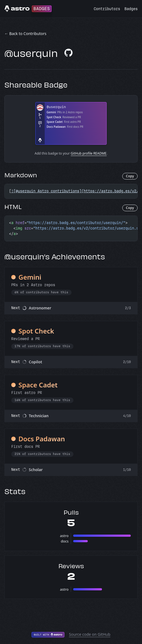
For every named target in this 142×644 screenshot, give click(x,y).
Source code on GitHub (90, 634)
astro (64, 536)
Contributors (107, 9)
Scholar (36, 470)
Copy (130, 176)
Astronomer (40, 308)
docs (65, 541)
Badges (131, 9)
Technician (39, 416)
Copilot (35, 362)
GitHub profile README (89, 153)
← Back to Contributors (25, 34)
